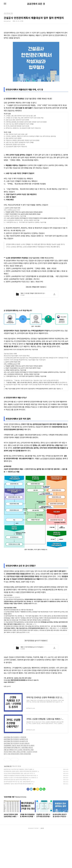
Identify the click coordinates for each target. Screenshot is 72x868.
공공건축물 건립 (8, 802)
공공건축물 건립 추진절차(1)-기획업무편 (15, 773)
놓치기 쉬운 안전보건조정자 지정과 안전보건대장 (17, 790)
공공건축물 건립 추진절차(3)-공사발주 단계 (16, 777)
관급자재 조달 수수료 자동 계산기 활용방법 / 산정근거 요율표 (18, 805)
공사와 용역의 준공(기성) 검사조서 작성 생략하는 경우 (16, 816)
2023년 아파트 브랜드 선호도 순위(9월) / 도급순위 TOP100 (20, 788)
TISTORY (36, 864)
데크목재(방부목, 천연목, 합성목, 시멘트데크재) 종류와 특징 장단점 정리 (20, 807)
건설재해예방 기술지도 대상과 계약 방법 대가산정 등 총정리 (18, 820)
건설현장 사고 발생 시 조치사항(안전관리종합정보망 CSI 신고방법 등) (20, 814)
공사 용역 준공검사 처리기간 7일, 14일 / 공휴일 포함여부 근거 (18, 818)
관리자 (42, 864)
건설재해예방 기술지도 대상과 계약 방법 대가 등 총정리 (19, 782)
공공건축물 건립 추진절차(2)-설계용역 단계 (16, 775)
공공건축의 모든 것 (36, 4)
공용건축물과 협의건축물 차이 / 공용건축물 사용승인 (18, 784)
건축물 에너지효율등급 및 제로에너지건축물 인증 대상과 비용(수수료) (20, 812)
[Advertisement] (36, 291)
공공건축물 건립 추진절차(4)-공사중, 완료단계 (17, 779)
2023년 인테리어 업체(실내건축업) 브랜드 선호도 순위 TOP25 (18, 810)
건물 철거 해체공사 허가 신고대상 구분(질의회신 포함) (19, 786)
